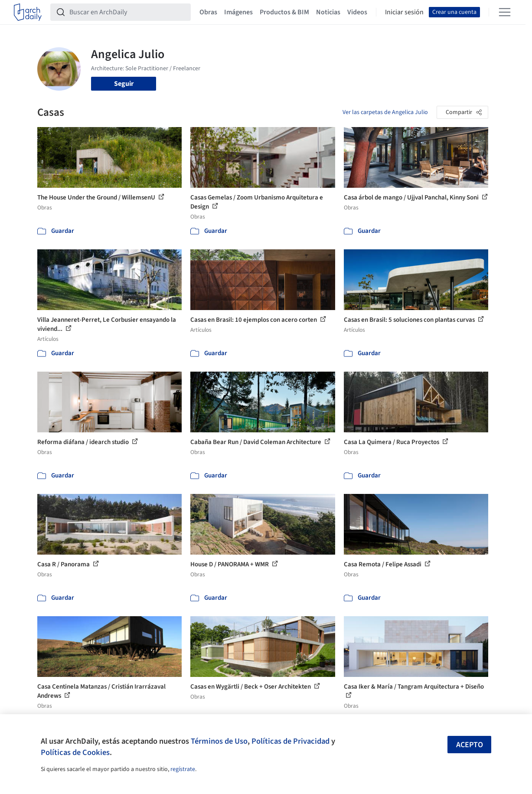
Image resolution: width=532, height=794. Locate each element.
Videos (357, 12)
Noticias (328, 12)
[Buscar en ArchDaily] (127, 12)
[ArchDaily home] (28, 12)
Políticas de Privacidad (290, 741)
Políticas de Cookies (75, 752)
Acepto (470, 745)
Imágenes (238, 12)
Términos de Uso (219, 741)
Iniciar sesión (404, 12)
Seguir (124, 84)
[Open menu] (505, 12)
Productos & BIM (284, 12)
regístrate (183, 769)
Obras (208, 12)
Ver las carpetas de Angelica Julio (385, 112)
